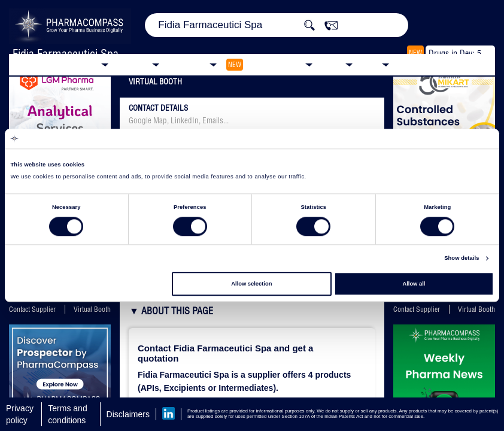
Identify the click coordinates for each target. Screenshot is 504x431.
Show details (462, 259)
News (332, 64)
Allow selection (251, 284)
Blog (370, 64)
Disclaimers (128, 414)
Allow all (414, 284)
